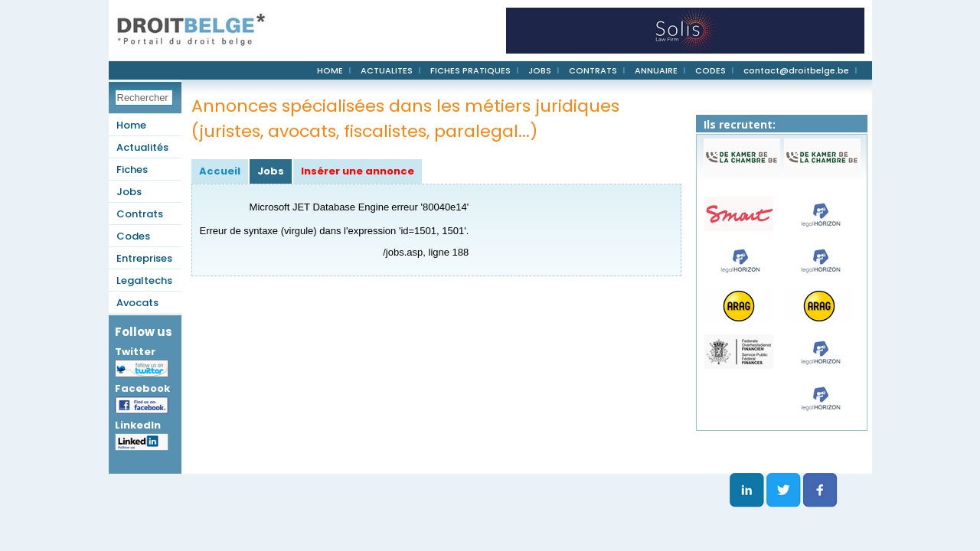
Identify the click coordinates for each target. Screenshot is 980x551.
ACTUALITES (387, 70)
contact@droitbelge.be (796, 70)
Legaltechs (144, 280)
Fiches (132, 170)
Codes (133, 236)
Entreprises (144, 258)
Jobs (129, 192)
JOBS (540, 70)
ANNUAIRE (656, 70)
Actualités (142, 147)
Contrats (140, 214)
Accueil (220, 171)
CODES (710, 70)
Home (131, 125)
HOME (330, 70)
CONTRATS (593, 70)
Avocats (137, 303)
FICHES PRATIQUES (470, 70)
